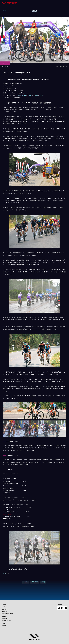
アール (41, 95)
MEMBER (4, 616)
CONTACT (4, 619)
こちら (5, 573)
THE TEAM (4, 612)
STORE (4, 623)
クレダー (30, 95)
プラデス (36, 95)
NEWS (3, 607)
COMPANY (4, 626)
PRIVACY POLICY (6, 621)
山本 (25, 95)
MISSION (4, 609)
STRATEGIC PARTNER (7, 614)
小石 (19, 95)
